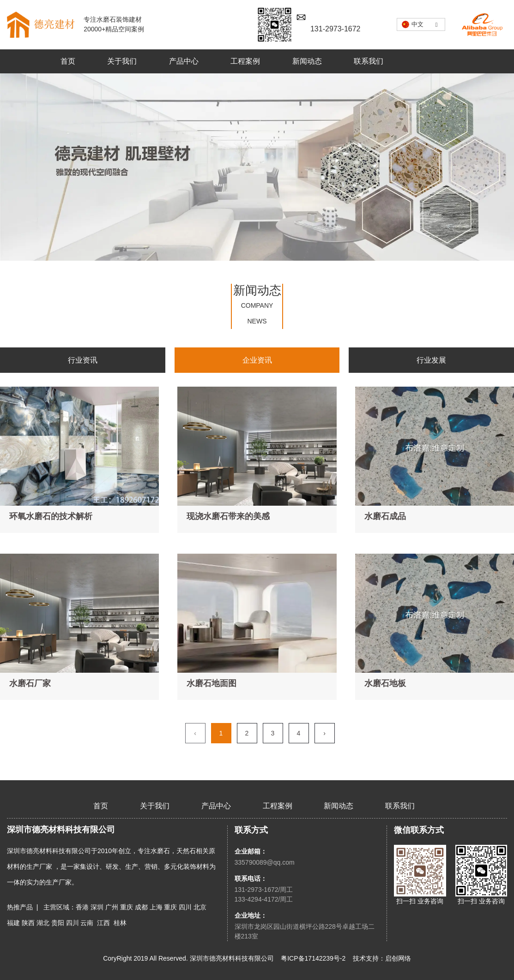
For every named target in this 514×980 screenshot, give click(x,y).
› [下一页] (324, 733)
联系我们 (369, 61)
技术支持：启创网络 (382, 958)
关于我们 (122, 61)
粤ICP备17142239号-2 (313, 958)
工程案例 (245, 61)
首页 (68, 61)
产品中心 (184, 61)
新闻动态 (307, 61)
